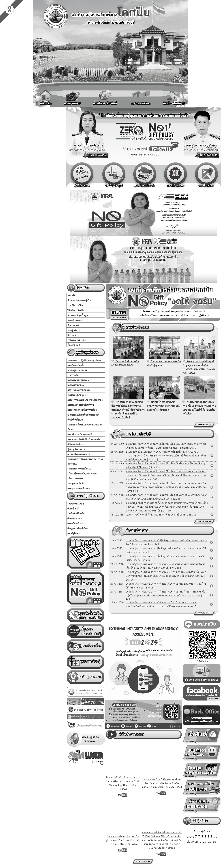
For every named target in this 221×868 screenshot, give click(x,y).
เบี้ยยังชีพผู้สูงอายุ (75, 420)
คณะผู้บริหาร (73, 330)
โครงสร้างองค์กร (75, 320)
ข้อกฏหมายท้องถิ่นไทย (78, 528)
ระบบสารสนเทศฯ (76, 504)
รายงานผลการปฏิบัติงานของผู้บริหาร (84, 360)
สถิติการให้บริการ (75, 444)
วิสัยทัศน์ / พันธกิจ (76, 310)
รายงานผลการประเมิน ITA (79, 469)
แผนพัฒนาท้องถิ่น (76, 365)
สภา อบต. (72, 335)
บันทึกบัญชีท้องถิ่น (76, 513)
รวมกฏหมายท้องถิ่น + (77, 483)
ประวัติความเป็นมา (76, 305)
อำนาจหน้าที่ (73, 325)
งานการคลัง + (74, 375)
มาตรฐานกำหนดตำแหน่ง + (80, 488)
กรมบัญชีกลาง (74, 533)
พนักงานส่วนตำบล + (77, 340)
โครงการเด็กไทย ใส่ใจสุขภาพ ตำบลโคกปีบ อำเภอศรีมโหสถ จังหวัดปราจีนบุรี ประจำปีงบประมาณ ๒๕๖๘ (162, 783)
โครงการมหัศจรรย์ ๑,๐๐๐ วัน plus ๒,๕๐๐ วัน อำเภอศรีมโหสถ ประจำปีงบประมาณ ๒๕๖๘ (123, 840)
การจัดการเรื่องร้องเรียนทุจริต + (82, 405)
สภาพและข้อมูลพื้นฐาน (78, 315)
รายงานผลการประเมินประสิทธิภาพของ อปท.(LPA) (85, 461)
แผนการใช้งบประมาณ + (78, 380)
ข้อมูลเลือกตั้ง (73, 509)
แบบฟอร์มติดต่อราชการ (78, 454)
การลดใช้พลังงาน (75, 523)
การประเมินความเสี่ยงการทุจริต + (82, 410)
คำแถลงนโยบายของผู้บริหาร (80, 300)
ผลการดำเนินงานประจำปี (79, 390)
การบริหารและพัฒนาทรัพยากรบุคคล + (85, 400)
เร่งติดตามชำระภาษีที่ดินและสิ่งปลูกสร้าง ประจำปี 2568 (155, 515)
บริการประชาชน (75, 478)
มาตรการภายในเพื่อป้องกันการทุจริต (84, 439)
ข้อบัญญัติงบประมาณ (77, 370)
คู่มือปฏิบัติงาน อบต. (77, 449)
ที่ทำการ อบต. (74, 345)
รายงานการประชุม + (77, 395)
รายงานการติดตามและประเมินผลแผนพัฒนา (84, 427)
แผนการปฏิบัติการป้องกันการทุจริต (83, 415)
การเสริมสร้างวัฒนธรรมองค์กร (81, 434)
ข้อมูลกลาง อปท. (75, 518)
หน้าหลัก (71, 295)
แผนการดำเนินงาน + (77, 385)
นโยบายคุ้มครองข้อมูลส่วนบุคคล (82, 474)
